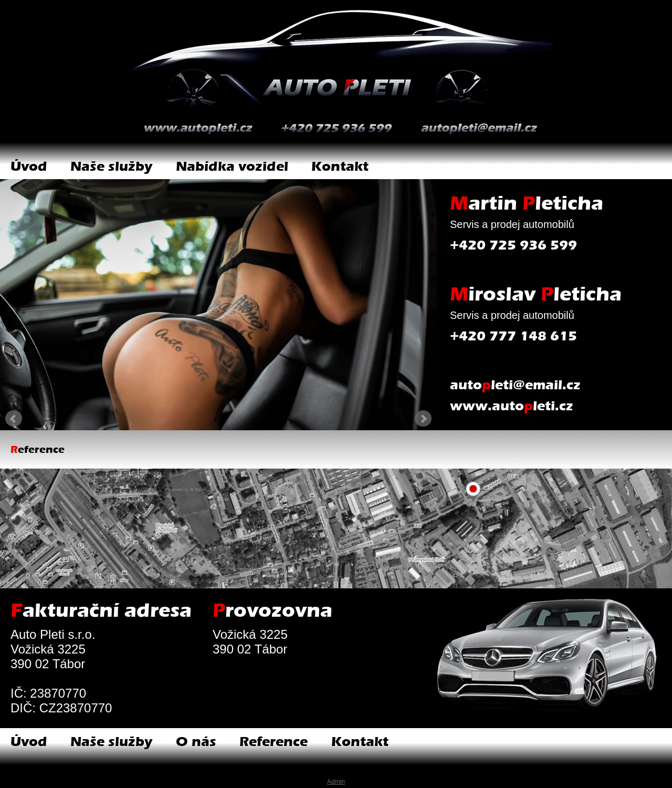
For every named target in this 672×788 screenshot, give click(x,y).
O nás (196, 742)
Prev (14, 419)
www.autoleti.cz (512, 406)
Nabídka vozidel (232, 166)
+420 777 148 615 (513, 336)
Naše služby (111, 166)
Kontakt (340, 166)
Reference (274, 742)
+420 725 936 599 (513, 245)
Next (423, 419)
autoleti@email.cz (515, 385)
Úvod (29, 166)
